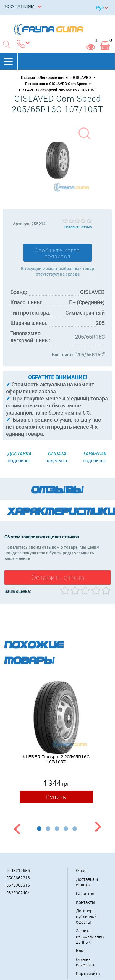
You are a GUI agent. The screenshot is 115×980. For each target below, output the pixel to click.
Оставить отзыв (78, 227)
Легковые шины (54, 77)
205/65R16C (90, 337)
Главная (28, 77)
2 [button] (48, 829)
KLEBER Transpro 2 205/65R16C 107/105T (56, 759)
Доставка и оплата (87, 882)
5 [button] (75, 829)
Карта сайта (88, 973)
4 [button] (66, 829)
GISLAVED (82, 77)
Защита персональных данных (90, 936)
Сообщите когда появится (57, 253)
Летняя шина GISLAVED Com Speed (56, 84)
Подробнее (19, 461)
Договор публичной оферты (86, 916)
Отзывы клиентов (85, 962)
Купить (56, 797)
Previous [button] (16, 828)
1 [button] (39, 829)
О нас (81, 870)
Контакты (86, 902)
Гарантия (85, 893)
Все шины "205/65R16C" (78, 354)
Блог (81, 950)
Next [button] (98, 828)
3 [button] (57, 829)
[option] (56, 744)
